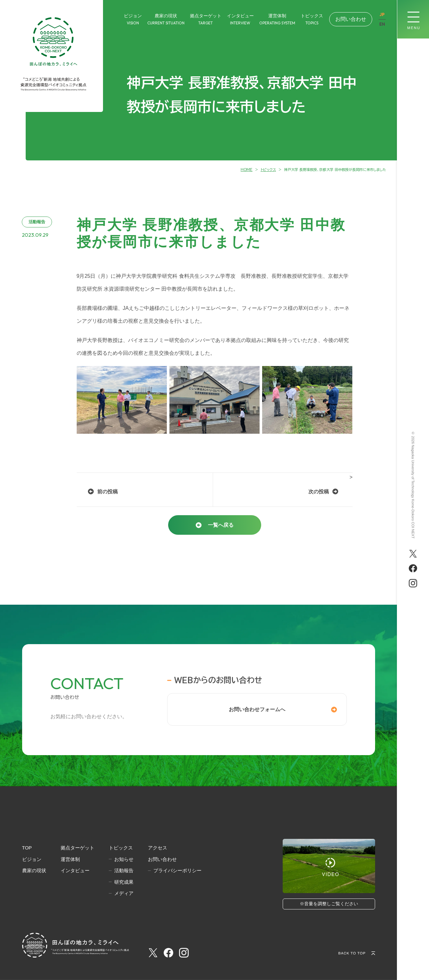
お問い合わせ (351, 19)
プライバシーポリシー (177, 870)
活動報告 (124, 870)
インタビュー (75, 870)
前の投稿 (107, 492)
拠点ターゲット (77, 848)
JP (382, 15)
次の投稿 (319, 492)
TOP (27, 848)
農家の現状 (34, 870)
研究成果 (124, 882)
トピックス (121, 848)
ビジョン (32, 859)
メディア (124, 893)
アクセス (158, 848)
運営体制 (70, 859)
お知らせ (124, 859)
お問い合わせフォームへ (257, 709)
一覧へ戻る (221, 525)
